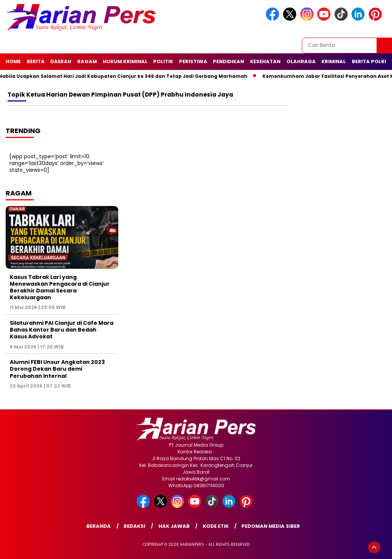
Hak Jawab (174, 526)
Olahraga (301, 61)
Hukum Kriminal (125, 61)
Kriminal (334, 61)
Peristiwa (193, 61)
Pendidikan (228, 61)
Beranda (99, 526)
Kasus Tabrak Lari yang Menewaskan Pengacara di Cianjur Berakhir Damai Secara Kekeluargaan (60, 287)
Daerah (61, 61)
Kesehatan (265, 61)
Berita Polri (369, 61)
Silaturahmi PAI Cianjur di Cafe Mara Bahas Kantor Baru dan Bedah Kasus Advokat (62, 330)
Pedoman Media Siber (271, 526)
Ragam (87, 61)
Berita (36, 61)
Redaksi (134, 526)
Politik (163, 61)
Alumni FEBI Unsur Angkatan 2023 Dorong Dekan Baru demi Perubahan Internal (57, 369)
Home (13, 61)
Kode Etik (216, 526)
